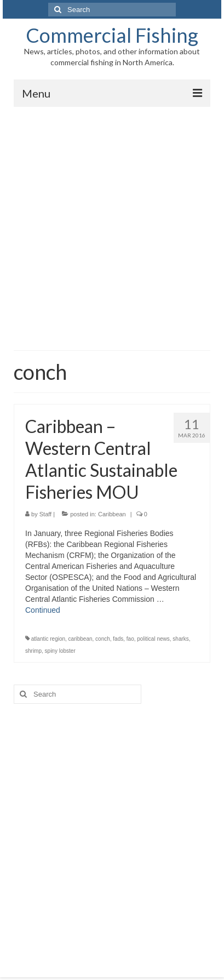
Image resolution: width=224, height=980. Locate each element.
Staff (45, 514)
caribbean (81, 639)
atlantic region (48, 639)
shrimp (33, 651)
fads (118, 639)
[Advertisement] (112, 224)
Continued (43, 610)
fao (130, 639)
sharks (180, 639)
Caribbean (112, 514)
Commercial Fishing (112, 35)
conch (103, 639)
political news (153, 639)
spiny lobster (60, 651)
